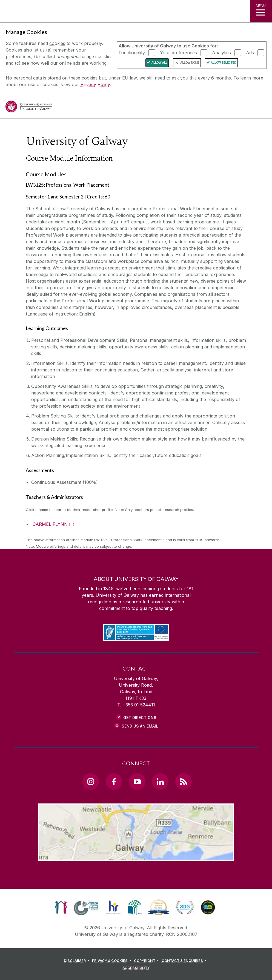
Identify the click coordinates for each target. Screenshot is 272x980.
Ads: (250, 52)
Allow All (160, 63)
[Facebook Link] (114, 782)
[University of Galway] (29, 108)
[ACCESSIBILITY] (136, 968)
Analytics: (222, 52)
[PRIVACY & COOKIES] (112, 961)
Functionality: (132, 52)
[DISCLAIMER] (77, 961)
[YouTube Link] (137, 782)
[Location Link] (136, 857)
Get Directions (140, 718)
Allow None (190, 63)
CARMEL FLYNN (50, 524)
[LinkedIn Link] (160, 782)
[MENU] (261, 11)
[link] (61, 907)
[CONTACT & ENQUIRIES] (185, 961)
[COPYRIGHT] (147, 961)
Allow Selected (224, 63)
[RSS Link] (184, 782)
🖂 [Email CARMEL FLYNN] (72, 524)
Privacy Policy (95, 84)
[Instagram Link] (91, 782)
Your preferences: (179, 52)
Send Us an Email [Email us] (140, 726)
